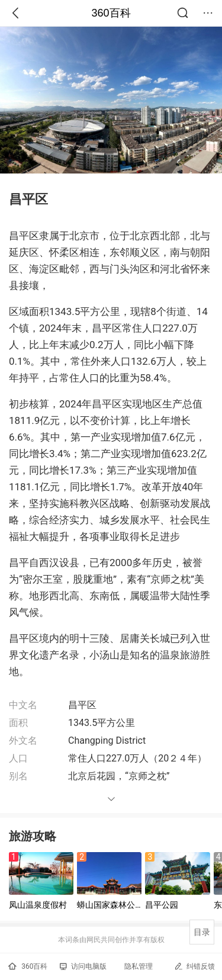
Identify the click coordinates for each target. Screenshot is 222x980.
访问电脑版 (83, 966)
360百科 (111, 13)
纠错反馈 (194, 966)
